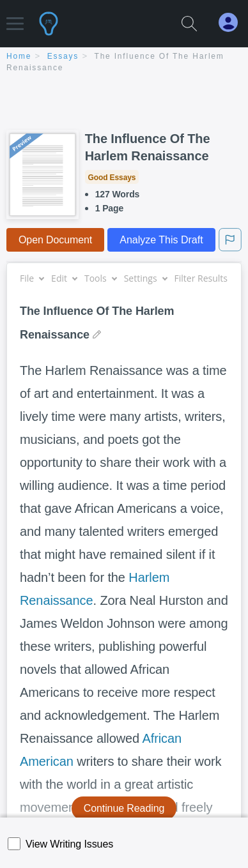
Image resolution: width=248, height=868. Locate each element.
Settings (145, 278)
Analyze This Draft (161, 240)
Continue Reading (124, 808)
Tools (100, 278)
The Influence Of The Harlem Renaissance (148, 147)
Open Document (55, 240)
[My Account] (233, 23)
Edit (64, 278)
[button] (15, 18)
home (19, 56)
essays (63, 56)
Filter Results (206, 278)
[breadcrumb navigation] (124, 63)
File (32, 278)
